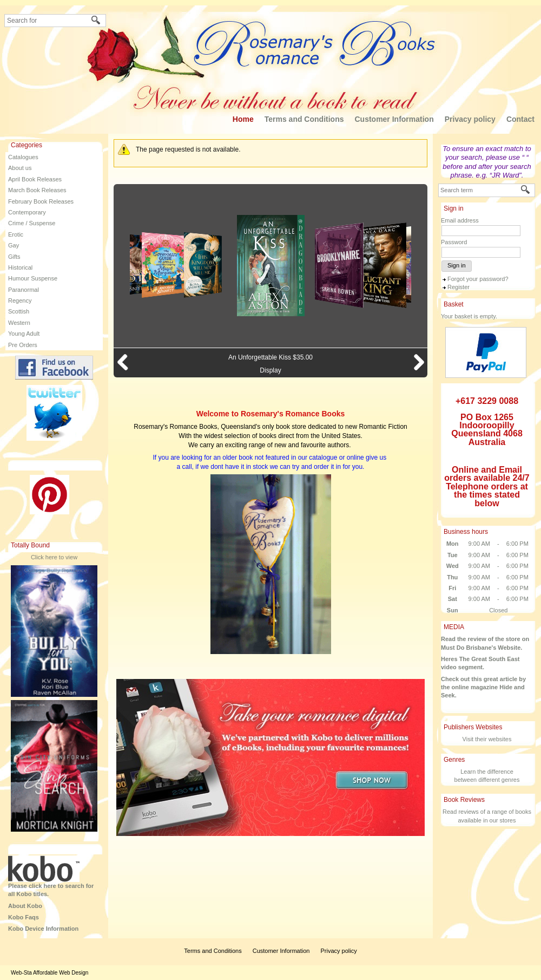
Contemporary (27, 212)
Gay (14, 245)
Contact (520, 119)
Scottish (19, 311)
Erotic (16, 234)
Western (19, 323)
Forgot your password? (478, 279)
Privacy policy (470, 119)
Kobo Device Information (43, 929)
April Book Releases (35, 179)
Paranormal (24, 290)
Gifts (14, 257)
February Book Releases (41, 201)
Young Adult (24, 334)
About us (20, 168)
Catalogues (23, 157)
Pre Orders (23, 345)
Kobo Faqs (24, 917)
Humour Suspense (33, 278)
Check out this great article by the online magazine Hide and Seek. (483, 687)
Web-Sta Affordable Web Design (50, 973)
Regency (20, 300)
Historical (20, 267)
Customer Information (394, 119)
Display (270, 370)
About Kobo (25, 906)
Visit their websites (487, 739)
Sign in (457, 265)
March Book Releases (37, 190)
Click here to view (54, 557)
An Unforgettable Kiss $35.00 (270, 357)
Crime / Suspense (32, 223)
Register (458, 287)
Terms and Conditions (304, 119)
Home (243, 119)
